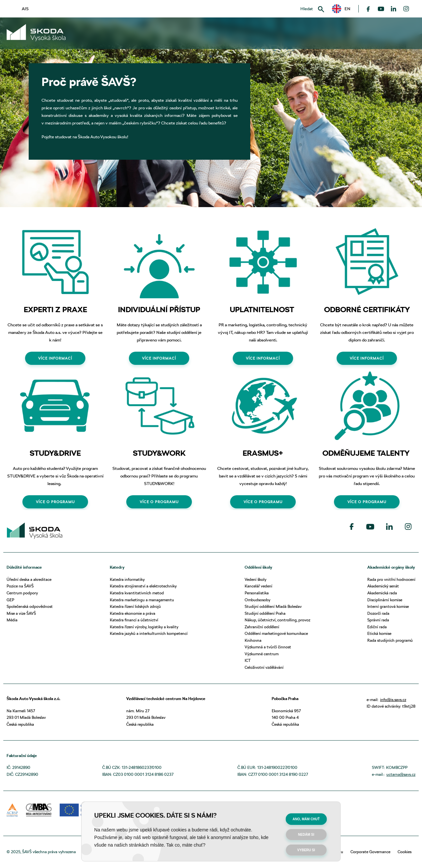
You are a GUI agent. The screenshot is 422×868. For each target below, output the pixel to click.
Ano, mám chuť (306, 819)
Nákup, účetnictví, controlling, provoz (277, 620)
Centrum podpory (22, 593)
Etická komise (379, 633)
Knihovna (253, 640)
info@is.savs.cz (393, 700)
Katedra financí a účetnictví (134, 620)
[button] (341, 9)
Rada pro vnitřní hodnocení (391, 579)
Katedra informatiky (127, 579)
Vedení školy (256, 579)
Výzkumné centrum (262, 654)
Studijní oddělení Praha (265, 613)
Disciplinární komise (385, 600)
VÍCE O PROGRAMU (55, 502)
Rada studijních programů (390, 640)
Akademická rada (382, 593)
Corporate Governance (370, 852)
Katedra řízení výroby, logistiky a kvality (144, 627)
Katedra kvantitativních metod (137, 593)
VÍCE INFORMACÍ (55, 358)
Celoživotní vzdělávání (264, 667)
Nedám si (306, 835)
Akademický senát (383, 586)
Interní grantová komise (388, 606)
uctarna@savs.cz (401, 774)
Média (12, 620)
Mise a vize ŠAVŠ (21, 613)
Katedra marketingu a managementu (142, 600)
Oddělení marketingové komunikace (276, 633)
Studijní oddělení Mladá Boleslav (273, 606)
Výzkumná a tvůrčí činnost (268, 647)
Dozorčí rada (378, 613)
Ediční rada (377, 627)
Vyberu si (306, 850)
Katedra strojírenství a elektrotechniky (143, 586)
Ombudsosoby (257, 600)
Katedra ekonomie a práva (133, 613)
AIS (25, 9)
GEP (10, 600)
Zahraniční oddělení (262, 627)
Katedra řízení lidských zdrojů (135, 606)
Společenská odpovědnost (30, 606)
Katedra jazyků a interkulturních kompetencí (149, 633)
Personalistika (257, 593)
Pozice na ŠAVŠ (20, 586)
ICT (248, 660)
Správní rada (378, 620)
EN (341, 9)
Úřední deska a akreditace (29, 579)
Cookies (405, 852)
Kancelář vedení (258, 586)
